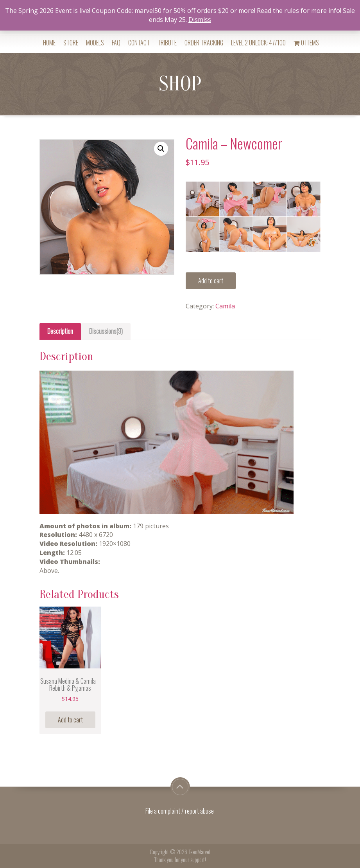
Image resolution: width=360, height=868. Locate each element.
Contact (139, 43)
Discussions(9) (106, 331)
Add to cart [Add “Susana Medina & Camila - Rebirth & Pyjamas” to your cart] (70, 720)
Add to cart (211, 281)
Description (60, 331)
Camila (225, 306)
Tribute (167, 43)
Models (95, 43)
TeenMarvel (199, 852)
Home (49, 43)
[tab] (60, 331)
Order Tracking (204, 43)
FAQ (116, 43)
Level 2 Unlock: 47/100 (258, 43)
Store (71, 43)
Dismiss (200, 20)
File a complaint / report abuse (180, 811)
